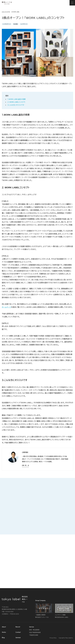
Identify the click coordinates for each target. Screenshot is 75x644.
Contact (18, 632)
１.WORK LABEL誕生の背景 (17, 99)
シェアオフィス (24, 24)
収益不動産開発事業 (35, 632)
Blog (3, 637)
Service (32, 627)
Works (4, 632)
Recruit (18, 627)
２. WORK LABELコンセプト (16, 102)
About (4, 627)
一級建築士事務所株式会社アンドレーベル (44, 611)
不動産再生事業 (34, 635)
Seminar (18, 637)
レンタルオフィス (7, 24)
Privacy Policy (53, 638)
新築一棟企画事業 (34, 630)
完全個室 (16, 24)
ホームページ (6, 307)
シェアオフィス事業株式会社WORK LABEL (64, 611)
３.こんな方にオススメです (16, 105)
